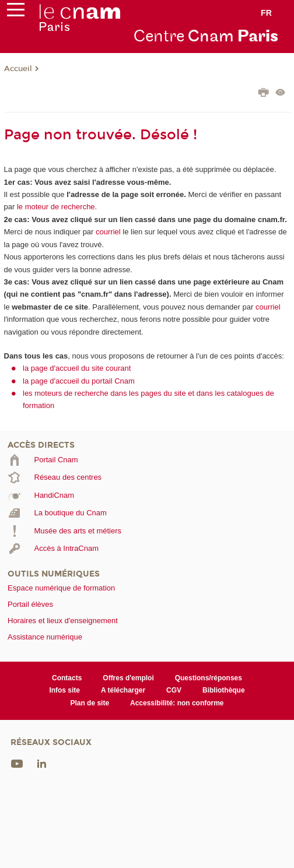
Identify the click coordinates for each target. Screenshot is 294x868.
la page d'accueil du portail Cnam (79, 381)
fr (266, 13)
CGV (174, 690)
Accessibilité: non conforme (177, 703)
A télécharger (123, 690)
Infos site (64, 690)
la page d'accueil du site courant (77, 368)
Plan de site (90, 703)
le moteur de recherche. (56, 207)
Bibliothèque (224, 690)
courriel (108, 232)
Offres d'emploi (128, 678)
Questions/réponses (209, 678)
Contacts (67, 678)
